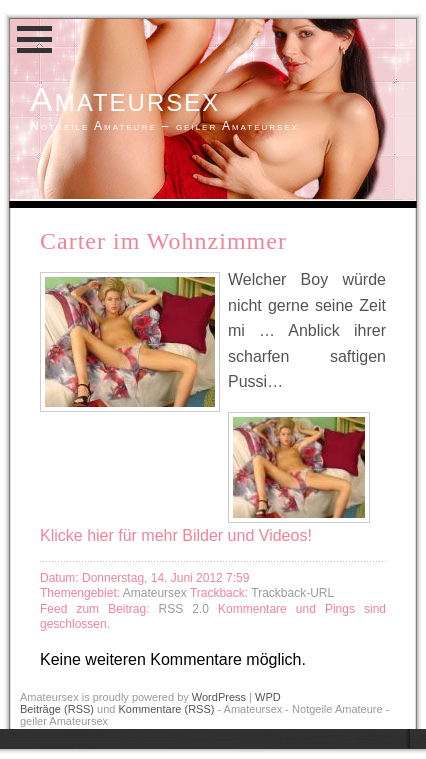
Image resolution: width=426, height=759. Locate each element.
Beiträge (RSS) (57, 709)
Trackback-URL (292, 593)
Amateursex (125, 99)
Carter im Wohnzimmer (163, 241)
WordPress (219, 697)
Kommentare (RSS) (166, 709)
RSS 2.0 (188, 609)
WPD (268, 697)
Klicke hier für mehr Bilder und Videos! (176, 535)
